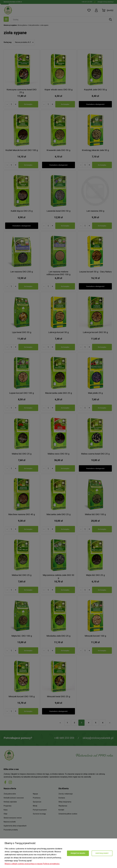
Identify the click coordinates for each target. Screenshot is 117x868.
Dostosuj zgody (102, 853)
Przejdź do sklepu (78, 853)
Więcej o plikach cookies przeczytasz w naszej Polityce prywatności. (32, 864)
